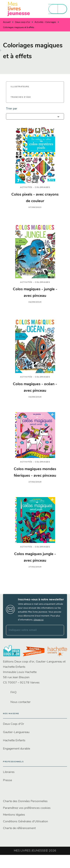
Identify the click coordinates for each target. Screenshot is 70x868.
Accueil (7, 22)
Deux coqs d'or (22, 22)
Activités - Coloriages (45, 22)
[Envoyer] (60, 630)
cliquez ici (39, 620)
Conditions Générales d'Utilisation (25, 822)
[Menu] (58, 9)
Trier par (12, 109)
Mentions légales (14, 815)
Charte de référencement (19, 828)
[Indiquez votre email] (30, 630)
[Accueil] (19, 9)
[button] (22, 87)
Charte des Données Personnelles (25, 801)
